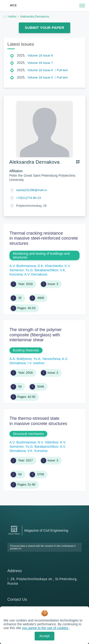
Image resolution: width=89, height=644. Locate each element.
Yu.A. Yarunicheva (47, 359)
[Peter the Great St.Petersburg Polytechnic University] (14, 535)
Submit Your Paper (45, 28)
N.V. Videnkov (48, 442)
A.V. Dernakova (36, 274)
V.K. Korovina (37, 451)
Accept (44, 636)
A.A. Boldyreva (21, 359)
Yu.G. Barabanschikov (42, 270)
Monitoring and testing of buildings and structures (41, 255)
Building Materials (26, 350)
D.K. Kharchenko (50, 266)
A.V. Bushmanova (23, 266)
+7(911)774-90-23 (28, 198)
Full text (61, 70)
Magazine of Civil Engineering (46, 530)
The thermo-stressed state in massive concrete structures (38, 421)
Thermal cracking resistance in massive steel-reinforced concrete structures (44, 238)
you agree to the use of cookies (46, 628)
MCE (13, 5)
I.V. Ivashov (36, 363)
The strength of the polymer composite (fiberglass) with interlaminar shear (36, 335)
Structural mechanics (28, 434)
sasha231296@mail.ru (32, 190)
